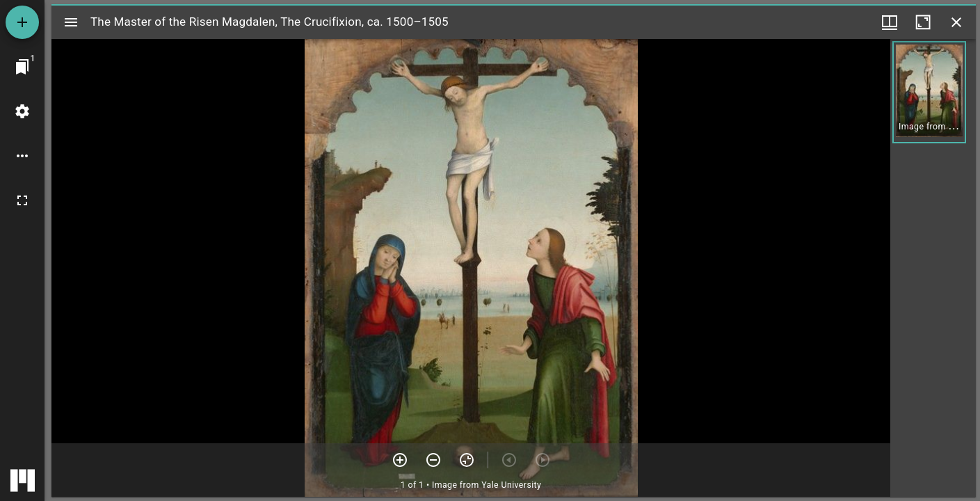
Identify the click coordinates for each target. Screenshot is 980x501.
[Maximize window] (923, 22)
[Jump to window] (22, 67)
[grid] (933, 268)
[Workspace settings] (22, 111)
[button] (929, 92)
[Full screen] (22, 200)
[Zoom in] (400, 460)
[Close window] (956, 22)
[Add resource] (22, 22)
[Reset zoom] (467, 460)
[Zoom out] (433, 460)
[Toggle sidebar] (71, 22)
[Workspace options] (22, 156)
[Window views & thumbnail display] (890, 22)
